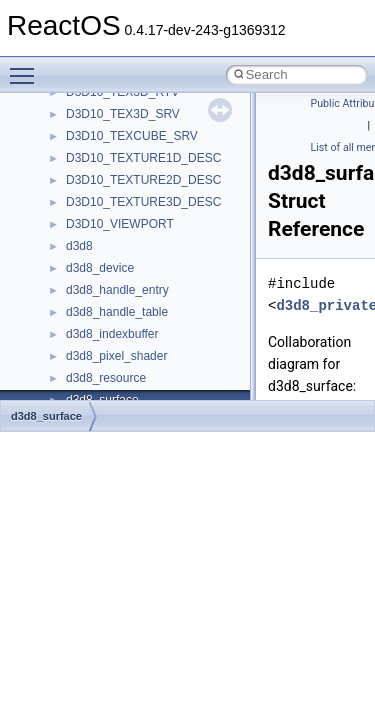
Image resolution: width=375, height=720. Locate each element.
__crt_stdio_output (115, 294)
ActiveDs (89, 360)
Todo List (58, 140)
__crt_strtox (97, 316)
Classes (55, 228)
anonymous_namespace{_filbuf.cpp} (162, 382)
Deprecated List (76, 162)
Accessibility (98, 338)
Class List (76, 250)
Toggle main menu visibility (27, 67)
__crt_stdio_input (111, 272)
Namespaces (69, 206)
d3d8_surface (46, 416)
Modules (56, 184)
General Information (87, 118)
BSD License (68, 96)
